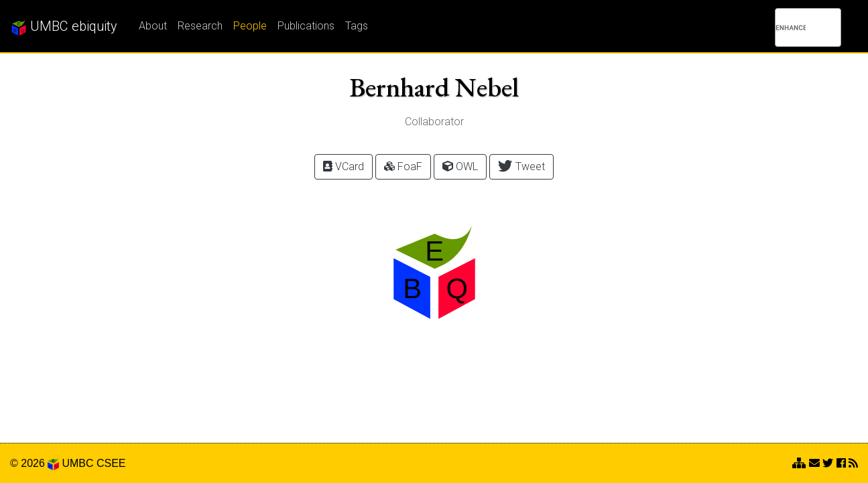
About (153, 26)
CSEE (111, 463)
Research (200, 26)
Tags (357, 26)
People (250, 26)
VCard (344, 166)
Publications (306, 26)
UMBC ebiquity (64, 27)
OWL (460, 166)
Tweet (521, 166)
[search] (791, 27)
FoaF (403, 166)
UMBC (77, 463)
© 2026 (35, 463)
